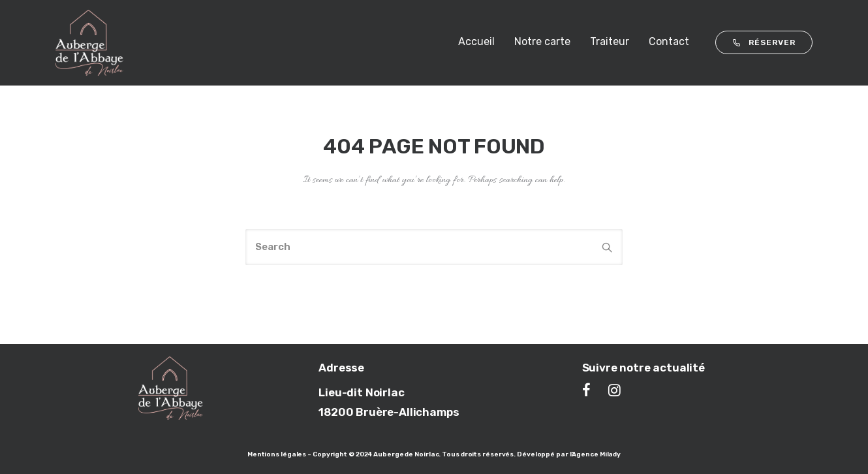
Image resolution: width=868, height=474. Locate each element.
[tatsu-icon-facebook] (590, 390)
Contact (669, 41)
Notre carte (542, 41)
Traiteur (610, 41)
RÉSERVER (764, 42)
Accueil (476, 41)
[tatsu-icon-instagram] (614, 390)
